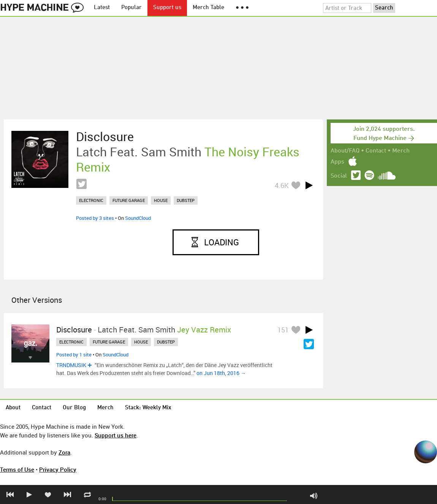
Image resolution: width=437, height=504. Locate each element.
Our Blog (74, 408)
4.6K (282, 185)
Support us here (116, 435)
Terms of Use (17, 469)
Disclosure (105, 137)
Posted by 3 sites (95, 218)
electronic (91, 200)
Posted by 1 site (74, 355)
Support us (167, 8)
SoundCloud (138, 218)
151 (283, 330)
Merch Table (208, 8)
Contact (376, 151)
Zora (64, 452)
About (13, 408)
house (161, 200)
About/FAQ (345, 151)
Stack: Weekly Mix (148, 408)
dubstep (186, 200)
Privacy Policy (58, 469)
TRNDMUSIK (71, 365)
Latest (102, 8)
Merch (401, 151)
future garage (129, 200)
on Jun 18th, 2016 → (221, 373)
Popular (131, 8)
